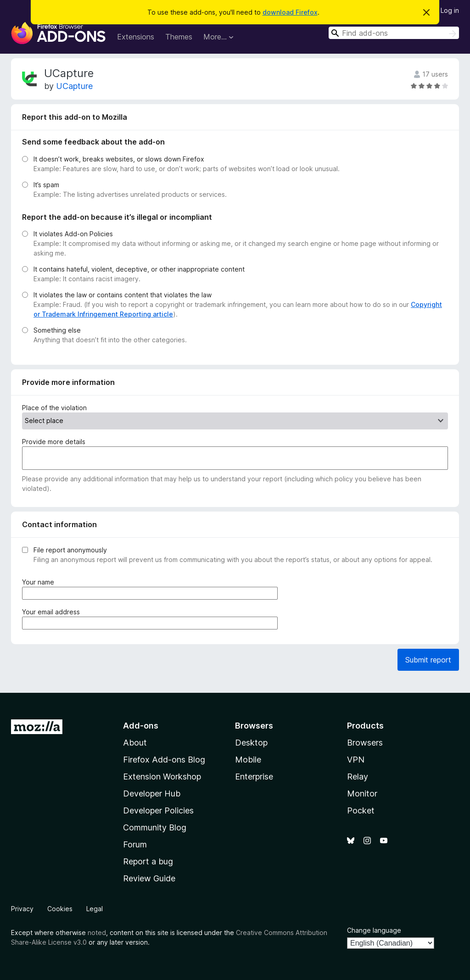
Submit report (428, 660)
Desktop (251, 743)
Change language (374, 930)
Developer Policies (158, 810)
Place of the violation (54, 408)
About (135, 743)
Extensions (136, 37)
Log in (450, 10)
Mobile (248, 760)
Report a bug (148, 861)
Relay (358, 777)
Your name (40, 582)
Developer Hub (152, 793)
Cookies (60, 909)
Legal (95, 909)
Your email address (53, 612)
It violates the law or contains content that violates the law (123, 295)
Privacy (22, 909)
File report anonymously (70, 550)
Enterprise (254, 777)
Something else (57, 330)
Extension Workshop (162, 777)
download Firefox (290, 12)
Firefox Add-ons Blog (164, 760)
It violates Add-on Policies (73, 234)
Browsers (365, 743)
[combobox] (394, 33)
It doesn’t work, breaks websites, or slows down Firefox (119, 159)
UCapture (74, 86)
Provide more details (54, 442)
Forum (135, 844)
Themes (179, 37)
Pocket (361, 810)
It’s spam (46, 185)
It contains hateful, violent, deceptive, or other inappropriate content (139, 269)
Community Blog (155, 827)
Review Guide (149, 878)
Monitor (362, 793)
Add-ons (141, 726)
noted (97, 933)
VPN (356, 760)
